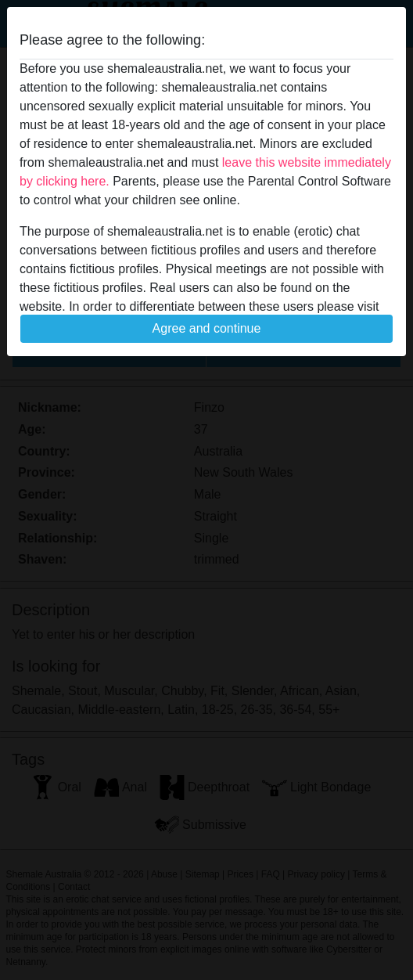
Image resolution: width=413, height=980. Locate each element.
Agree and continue (207, 328)
